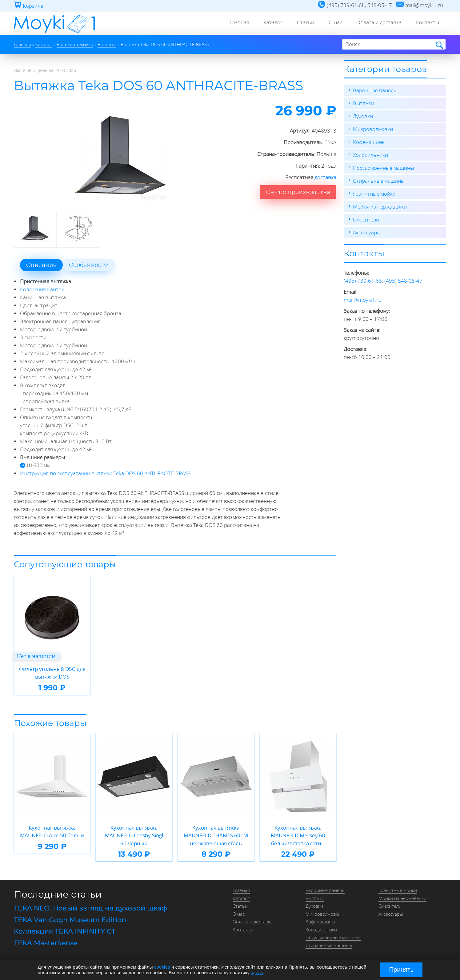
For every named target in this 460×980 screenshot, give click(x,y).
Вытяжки (364, 103)
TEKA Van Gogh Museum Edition (70, 920)
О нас (333, 23)
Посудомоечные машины (383, 168)
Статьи (302, 23)
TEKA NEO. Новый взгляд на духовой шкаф (90, 908)
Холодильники (370, 155)
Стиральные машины (379, 181)
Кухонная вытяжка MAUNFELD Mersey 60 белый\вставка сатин (298, 835)
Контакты (427, 23)
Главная (234, 23)
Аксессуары (367, 232)
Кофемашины (369, 142)
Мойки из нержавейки (380, 207)
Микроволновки (373, 129)
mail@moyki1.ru (363, 300)
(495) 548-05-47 (403, 281)
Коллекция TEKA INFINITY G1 (64, 931)
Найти (439, 45)
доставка (325, 177)
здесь (257, 972)
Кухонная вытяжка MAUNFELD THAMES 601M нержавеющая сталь (216, 835)
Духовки (363, 116)
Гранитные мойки (374, 194)
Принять (401, 970)
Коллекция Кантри (42, 289)
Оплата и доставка (377, 23)
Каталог (268, 23)
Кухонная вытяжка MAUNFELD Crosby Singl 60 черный (134, 835)
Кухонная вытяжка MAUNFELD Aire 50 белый (52, 832)
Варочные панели (375, 90)
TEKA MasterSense (46, 943)
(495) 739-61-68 (363, 281)
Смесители (366, 219)
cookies (162, 967)
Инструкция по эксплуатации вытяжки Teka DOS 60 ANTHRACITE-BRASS (105, 473)
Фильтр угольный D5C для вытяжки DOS (52, 673)
